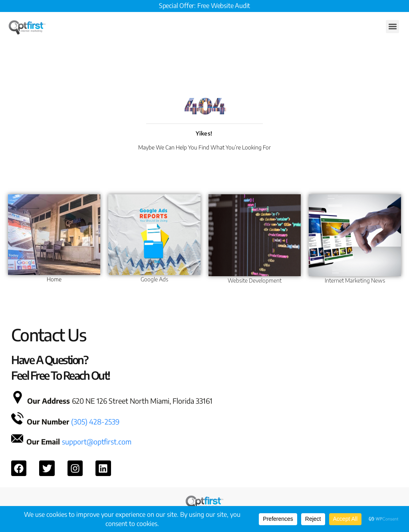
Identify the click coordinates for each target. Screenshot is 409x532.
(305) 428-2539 (95, 421)
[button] (392, 27)
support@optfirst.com (97, 441)
